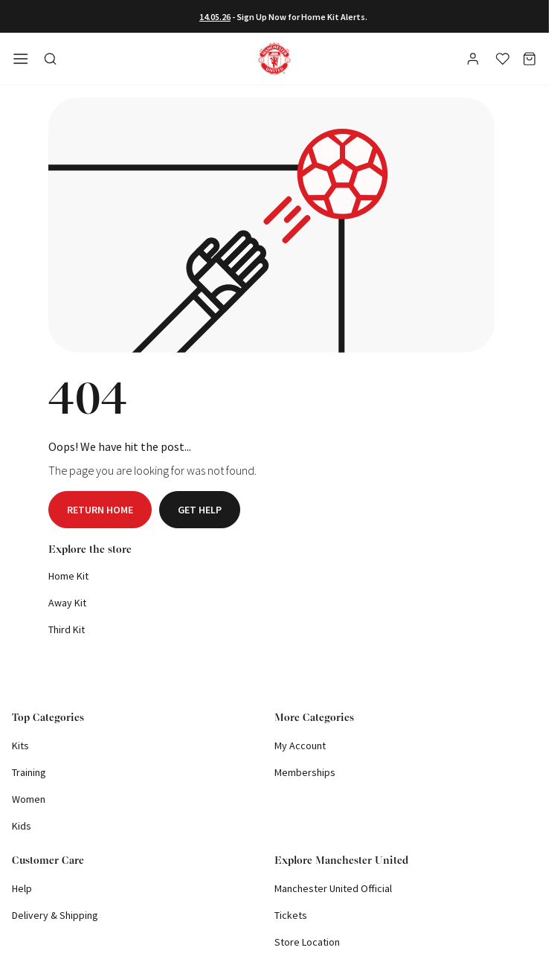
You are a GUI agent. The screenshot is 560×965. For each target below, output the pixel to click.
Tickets (291, 915)
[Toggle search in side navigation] (51, 59)
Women (29, 799)
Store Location (307, 942)
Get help (200, 510)
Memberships (305, 772)
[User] (474, 61)
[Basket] (530, 59)
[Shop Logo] (274, 59)
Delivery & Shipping (55, 915)
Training (29, 772)
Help (22, 888)
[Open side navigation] (21, 59)
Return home (100, 510)
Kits (20, 746)
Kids (22, 826)
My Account (300, 746)
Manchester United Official (333, 888)
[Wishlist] (503, 59)
